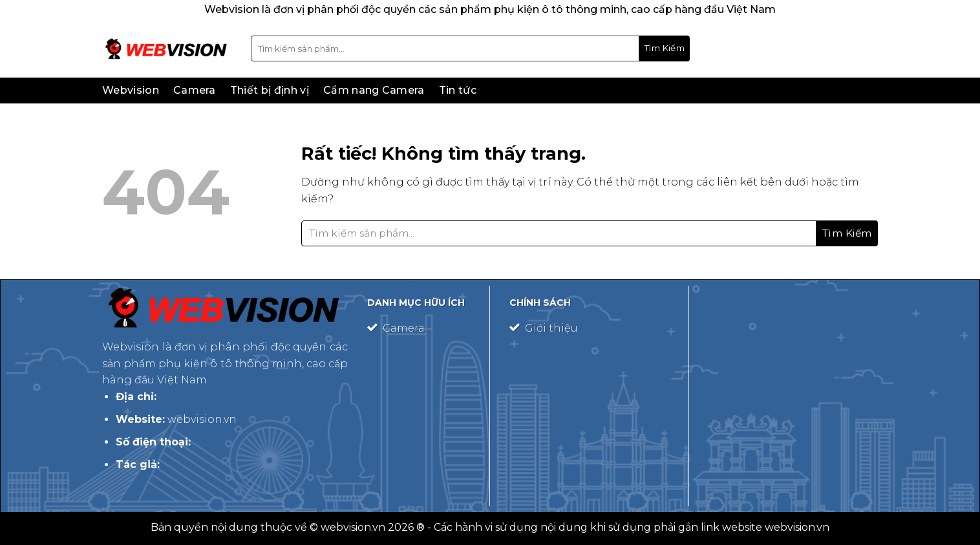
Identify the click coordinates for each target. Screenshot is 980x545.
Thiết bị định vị (270, 90)
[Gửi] (665, 48)
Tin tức (458, 90)
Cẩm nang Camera (374, 90)
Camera (195, 90)
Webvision (131, 90)
